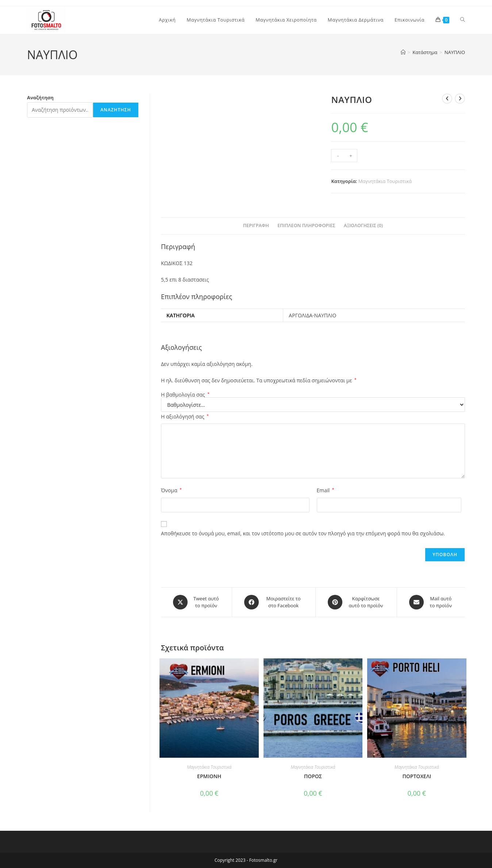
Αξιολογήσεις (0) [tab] (363, 225)
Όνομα (171, 490)
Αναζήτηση (40, 97)
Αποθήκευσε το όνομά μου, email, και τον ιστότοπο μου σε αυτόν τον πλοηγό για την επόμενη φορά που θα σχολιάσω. (303, 533)
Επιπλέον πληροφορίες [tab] (306, 225)
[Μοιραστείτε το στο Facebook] (274, 602)
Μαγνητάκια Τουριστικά (385, 181)
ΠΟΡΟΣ (313, 776)
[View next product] (460, 99)
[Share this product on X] (196, 602)
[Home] (403, 52)
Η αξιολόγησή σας (185, 416)
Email (326, 490)
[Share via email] (431, 602)
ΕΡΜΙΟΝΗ (209, 776)
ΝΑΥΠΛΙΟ (455, 52)
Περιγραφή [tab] (256, 225)
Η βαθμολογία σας (185, 395)
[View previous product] (447, 99)
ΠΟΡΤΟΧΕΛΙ (417, 776)
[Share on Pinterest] (356, 602)
